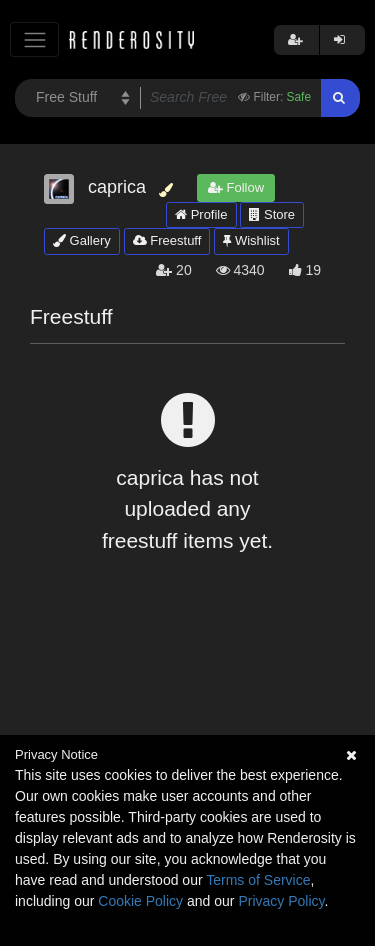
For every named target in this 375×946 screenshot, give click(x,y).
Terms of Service (258, 880)
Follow (236, 187)
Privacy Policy (281, 901)
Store (272, 214)
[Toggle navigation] (34, 39)
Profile (201, 214)
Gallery (82, 240)
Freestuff (167, 240)
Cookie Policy (140, 901)
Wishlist (251, 240)
